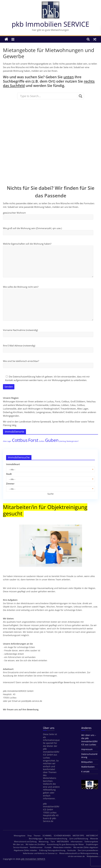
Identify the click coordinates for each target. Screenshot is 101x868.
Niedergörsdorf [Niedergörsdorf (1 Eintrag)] (72, 441)
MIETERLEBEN (63, 842)
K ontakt (85, 771)
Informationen (77, 842)
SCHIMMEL (47, 836)
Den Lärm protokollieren (88, 850)
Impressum (87, 749)
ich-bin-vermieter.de (76, 856)
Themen (37, 836)
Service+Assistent (21, 847)
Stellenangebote (91, 842)
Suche (50, 494)
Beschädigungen (36, 839)
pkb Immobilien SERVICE (50, 24)
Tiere (53, 842)
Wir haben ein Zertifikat (35, 844)
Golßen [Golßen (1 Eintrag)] (42, 441)
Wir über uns (18, 844)
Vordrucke (72, 850)
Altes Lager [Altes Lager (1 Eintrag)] (7, 441)
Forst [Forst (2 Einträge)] (33, 440)
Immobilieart (13, 464)
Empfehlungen (92, 844)
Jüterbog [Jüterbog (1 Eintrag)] (63, 441)
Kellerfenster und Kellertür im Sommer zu (40, 853)
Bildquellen (87, 762)
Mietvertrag (44, 842)
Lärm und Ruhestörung (79, 839)
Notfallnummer (36, 847)
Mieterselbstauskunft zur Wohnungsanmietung (79, 853)
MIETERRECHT (92, 836)
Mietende (94, 839)
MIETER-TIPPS (78, 836)
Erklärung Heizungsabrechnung (52, 850)
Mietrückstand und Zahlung (25, 842)
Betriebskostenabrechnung (56, 839)
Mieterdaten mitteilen (62, 847)
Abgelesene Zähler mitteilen (25, 850)
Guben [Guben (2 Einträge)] (52, 440)
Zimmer (10, 484)
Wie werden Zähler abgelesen (86, 847)
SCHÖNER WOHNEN (62, 836)
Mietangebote (20, 836)
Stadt (9, 474)
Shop (30, 836)
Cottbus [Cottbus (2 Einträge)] (20, 440)
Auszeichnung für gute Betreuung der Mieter (65, 844)
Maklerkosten (88, 767)
